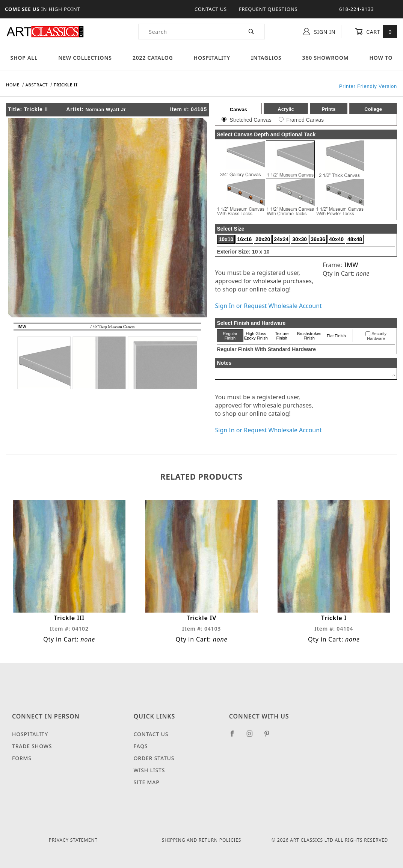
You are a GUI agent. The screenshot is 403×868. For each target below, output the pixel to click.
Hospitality (212, 58)
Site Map (147, 782)
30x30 (300, 239)
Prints (329, 109)
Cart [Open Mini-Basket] (376, 32)
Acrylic (286, 109)
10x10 (226, 239)
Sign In (319, 32)
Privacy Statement (73, 840)
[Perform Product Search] (251, 32)
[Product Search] (189, 32)
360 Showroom (326, 58)
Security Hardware (377, 336)
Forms (22, 758)
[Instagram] (253, 737)
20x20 (263, 239)
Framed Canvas (305, 120)
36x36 (318, 239)
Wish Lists (149, 770)
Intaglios (266, 58)
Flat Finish (336, 336)
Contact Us (211, 9)
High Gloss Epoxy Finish (256, 336)
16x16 (244, 239)
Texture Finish (282, 336)
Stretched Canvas (250, 120)
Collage (373, 109)
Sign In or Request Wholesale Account (268, 306)
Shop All (24, 58)
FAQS (141, 746)
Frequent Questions (268, 9)
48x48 (355, 239)
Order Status (154, 758)
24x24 (281, 239)
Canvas (238, 109)
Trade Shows (32, 746)
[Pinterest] (270, 737)
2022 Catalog (153, 58)
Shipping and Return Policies (201, 840)
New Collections (85, 58)
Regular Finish (230, 336)
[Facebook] (235, 737)
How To (381, 58)
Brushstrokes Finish (309, 336)
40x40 (336, 239)
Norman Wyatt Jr (106, 110)
